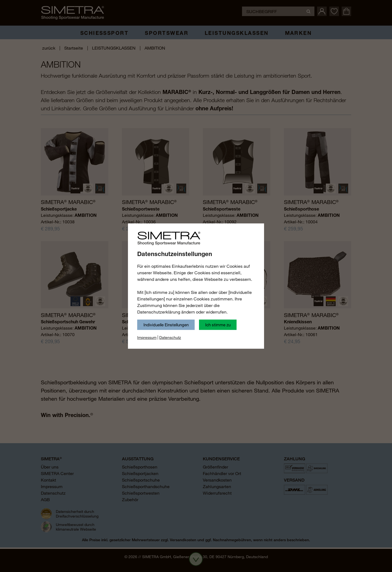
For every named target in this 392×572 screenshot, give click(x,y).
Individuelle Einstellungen (166, 325)
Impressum (147, 337)
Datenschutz (170, 337)
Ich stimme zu (218, 325)
